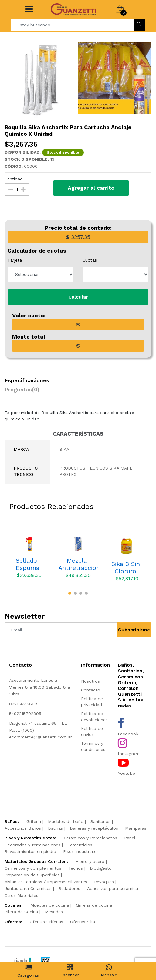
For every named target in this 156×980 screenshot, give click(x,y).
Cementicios (80, 845)
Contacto (91, 690)
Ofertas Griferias (46, 922)
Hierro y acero (90, 861)
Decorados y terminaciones (32, 845)
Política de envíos (92, 731)
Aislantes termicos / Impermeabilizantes (46, 882)
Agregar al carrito (91, 188)
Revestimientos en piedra (30, 851)
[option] (41, 80)
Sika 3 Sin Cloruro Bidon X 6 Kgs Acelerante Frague (125, 567)
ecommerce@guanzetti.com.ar (41, 737)
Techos (76, 868)
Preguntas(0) (22, 389)
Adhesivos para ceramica (113, 888)
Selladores (69, 888)
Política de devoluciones (94, 717)
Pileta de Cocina (21, 912)
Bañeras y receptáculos (94, 828)
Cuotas (90, 260)
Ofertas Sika (83, 922)
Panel (130, 838)
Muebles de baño (66, 821)
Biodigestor (102, 868)
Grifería (34, 821)
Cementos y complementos (33, 868)
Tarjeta (15, 260)
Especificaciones (27, 380)
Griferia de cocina (94, 905)
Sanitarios (100, 821)
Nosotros (90, 681)
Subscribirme (134, 630)
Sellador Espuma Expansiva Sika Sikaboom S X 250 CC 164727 (28, 564)
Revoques (104, 882)
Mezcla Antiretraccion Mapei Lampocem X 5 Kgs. (78, 564)
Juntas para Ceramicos (28, 888)
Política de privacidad (92, 702)
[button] (70, 593)
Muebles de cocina (50, 905)
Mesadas (54, 912)
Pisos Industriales (81, 851)
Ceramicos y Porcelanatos (90, 838)
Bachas (55, 828)
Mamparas (136, 828)
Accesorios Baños (23, 828)
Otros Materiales (21, 895)
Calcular (78, 297)
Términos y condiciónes (93, 746)
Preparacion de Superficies (32, 875)
